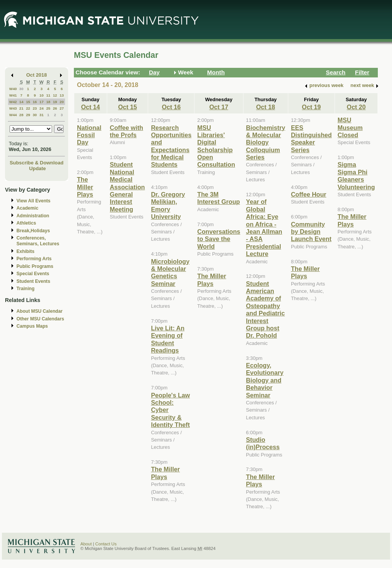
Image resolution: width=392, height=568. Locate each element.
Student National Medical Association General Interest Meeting (127, 187)
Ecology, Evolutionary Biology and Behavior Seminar (265, 380)
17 (42, 102)
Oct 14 (91, 107)
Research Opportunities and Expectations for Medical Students (171, 146)
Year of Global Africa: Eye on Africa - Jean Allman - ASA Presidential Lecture (264, 228)
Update (38, 168)
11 (48, 95)
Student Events (33, 281)
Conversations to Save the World (219, 239)
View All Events (33, 201)
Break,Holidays (33, 231)
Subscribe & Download (37, 163)
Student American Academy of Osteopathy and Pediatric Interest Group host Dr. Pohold (265, 310)
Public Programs (35, 266)
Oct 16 (171, 107)
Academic (27, 208)
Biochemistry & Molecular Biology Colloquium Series (266, 143)
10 (42, 95)
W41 (13, 95)
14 (21, 102)
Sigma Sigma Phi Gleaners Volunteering (356, 176)
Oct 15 (127, 107)
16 (35, 102)
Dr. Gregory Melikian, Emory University (168, 205)
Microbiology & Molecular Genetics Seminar (170, 273)
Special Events (33, 274)
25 (48, 108)
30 (21, 89)
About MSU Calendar (39, 311)
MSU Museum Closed (350, 127)
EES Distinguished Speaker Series (311, 139)
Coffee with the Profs (127, 131)
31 (42, 115)
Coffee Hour (309, 194)
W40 (13, 89)
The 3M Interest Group (218, 198)
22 (28, 108)
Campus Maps (32, 326)
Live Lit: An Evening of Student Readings (167, 339)
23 (35, 108)
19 (55, 102)
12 (55, 95)
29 (28, 115)
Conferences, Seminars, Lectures (38, 241)
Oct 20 (356, 107)
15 (28, 102)
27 (62, 108)
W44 (13, 115)
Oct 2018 (37, 75)
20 (62, 102)
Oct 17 (219, 107)
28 (21, 115)
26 (55, 108)
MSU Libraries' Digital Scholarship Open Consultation (216, 146)
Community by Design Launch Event (311, 232)
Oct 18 (265, 107)
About (86, 544)
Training (25, 289)
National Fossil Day (89, 135)
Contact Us (106, 544)
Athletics (26, 223)
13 (62, 95)
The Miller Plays (85, 187)
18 (48, 102)
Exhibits (25, 251)
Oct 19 (311, 107)
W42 (13, 102)
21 (21, 108)
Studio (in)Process (263, 443)
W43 (13, 108)
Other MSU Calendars (40, 319)
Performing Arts (34, 259)
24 (42, 108)
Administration (33, 216)
